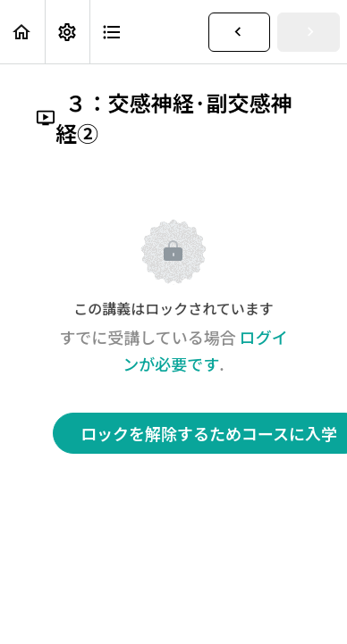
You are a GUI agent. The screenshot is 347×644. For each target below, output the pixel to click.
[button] (22, 32)
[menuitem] (67, 32)
